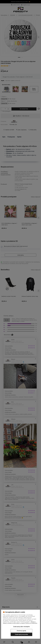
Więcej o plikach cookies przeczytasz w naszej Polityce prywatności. (20, 622)
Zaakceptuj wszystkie (21, 634)
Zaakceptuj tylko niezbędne (21, 627)
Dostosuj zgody (21, 631)
